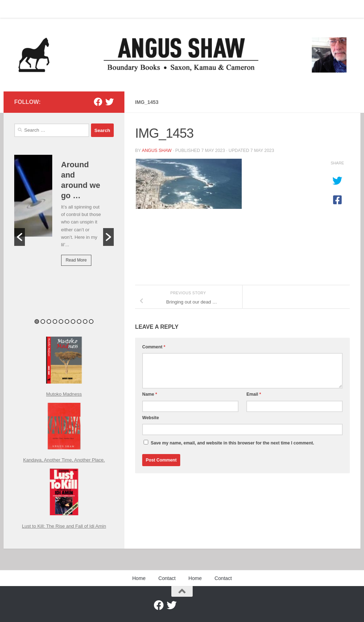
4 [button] (55, 321)
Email (254, 394)
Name (150, 394)
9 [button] (85, 321)
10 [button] (91, 321)
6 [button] (67, 321)
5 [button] (61, 321)
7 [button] (73, 321)
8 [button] (79, 321)
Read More (76, 260)
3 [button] (49, 321)
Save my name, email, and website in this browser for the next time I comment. (232, 443)
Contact (41, 9)
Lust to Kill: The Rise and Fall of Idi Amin (64, 526)
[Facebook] (98, 102)
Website (151, 418)
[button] (20, 237)
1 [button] (37, 321)
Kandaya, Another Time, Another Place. (64, 460)
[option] (64, 215)
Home (15, 9)
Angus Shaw (157, 151)
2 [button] (43, 321)
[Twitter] (109, 102)
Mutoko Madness (64, 394)
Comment (154, 347)
